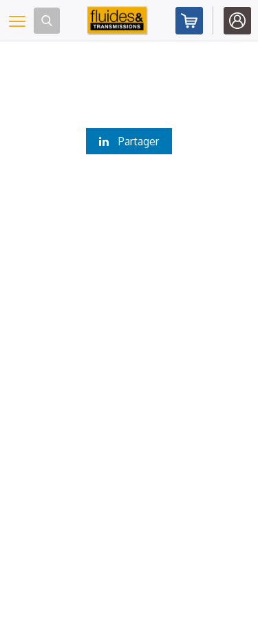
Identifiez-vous (237, 21)
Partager (129, 141)
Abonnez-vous (189, 21)
